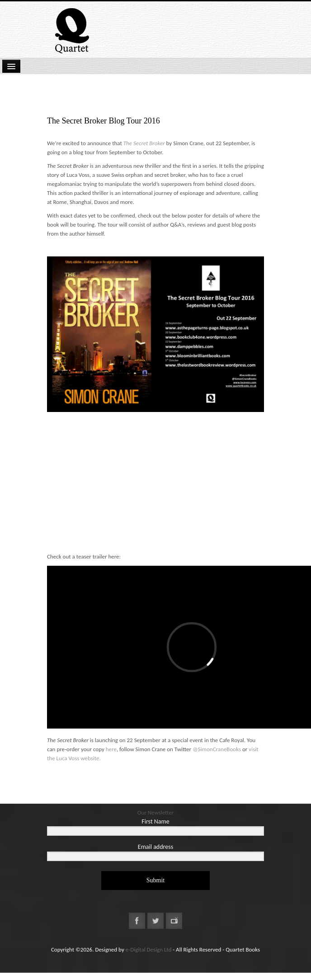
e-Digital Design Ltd (149, 949)
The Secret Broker (144, 143)
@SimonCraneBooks (217, 749)
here (111, 749)
